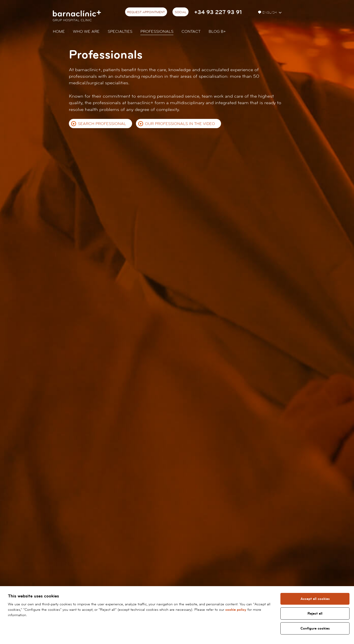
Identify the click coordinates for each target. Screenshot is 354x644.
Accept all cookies (315, 599)
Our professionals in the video (180, 124)
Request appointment (146, 12)
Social (181, 12)
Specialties (120, 32)
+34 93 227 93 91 (218, 12)
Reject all (315, 613)
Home (59, 32)
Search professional (102, 124)
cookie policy (236, 610)
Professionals (157, 32)
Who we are (86, 32)
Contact (191, 32)
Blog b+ (217, 32)
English (268, 13)
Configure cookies (315, 628)
